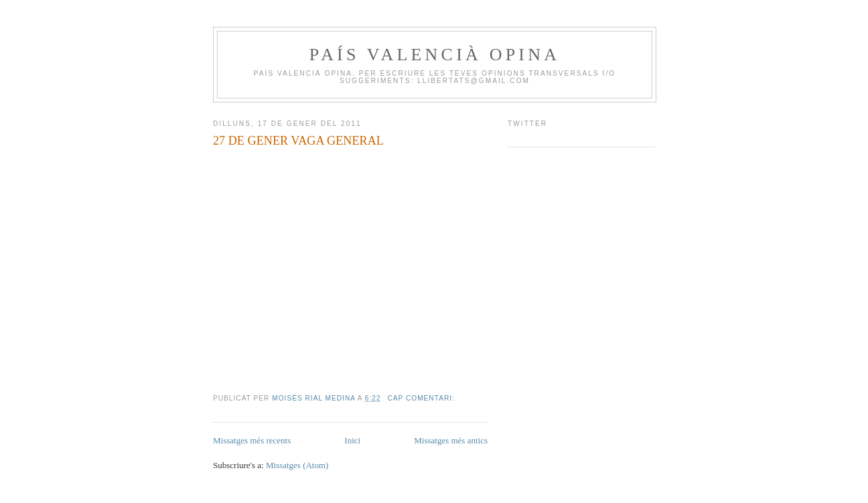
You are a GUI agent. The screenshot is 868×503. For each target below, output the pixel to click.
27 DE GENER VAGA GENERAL (298, 141)
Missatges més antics (451, 440)
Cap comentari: (422, 398)
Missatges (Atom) (297, 465)
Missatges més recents (252, 440)
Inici (352, 440)
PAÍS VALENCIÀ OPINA (435, 55)
